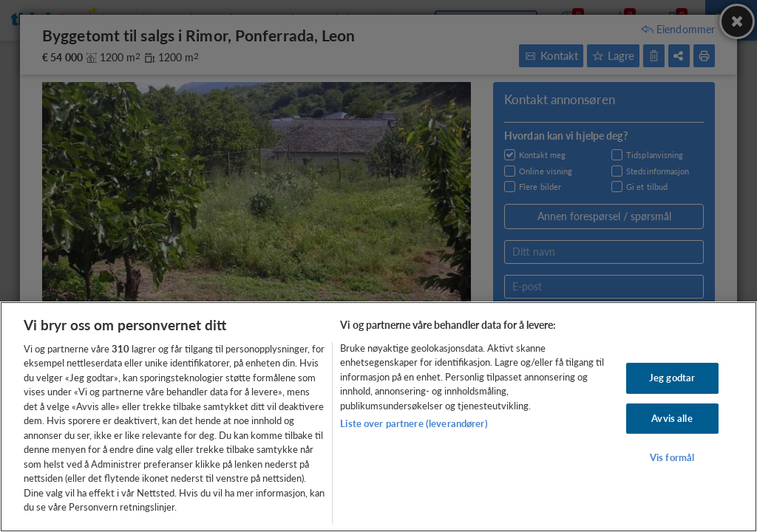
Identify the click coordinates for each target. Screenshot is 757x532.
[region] (378, 417)
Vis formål (672, 457)
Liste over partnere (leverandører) (414, 423)
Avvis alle (672, 418)
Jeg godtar (672, 378)
